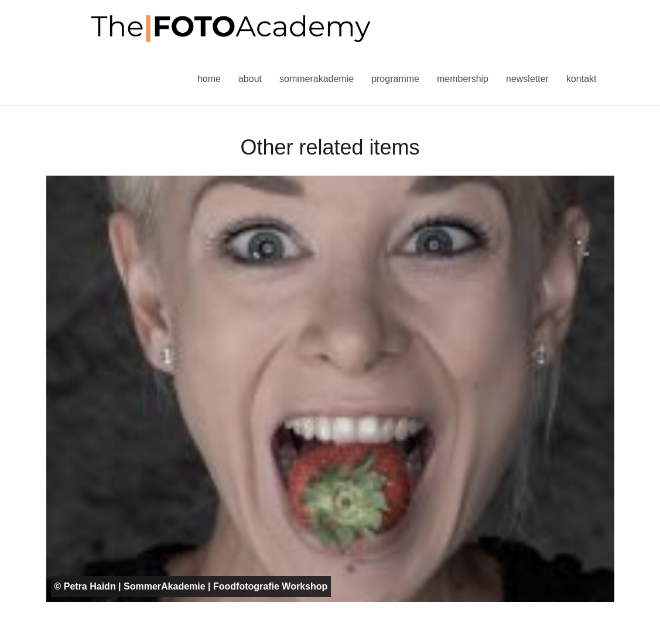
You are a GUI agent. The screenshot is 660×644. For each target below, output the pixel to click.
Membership (463, 79)
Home (209, 79)
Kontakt (582, 79)
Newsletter (527, 79)
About (250, 79)
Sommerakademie (317, 79)
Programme (395, 79)
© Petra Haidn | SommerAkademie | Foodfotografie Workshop (191, 586)
